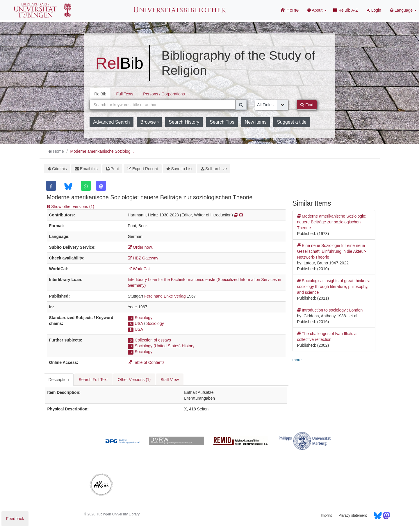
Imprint (326, 515)
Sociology (143, 318)
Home (289, 10)
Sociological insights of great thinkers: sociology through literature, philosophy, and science (334, 286)
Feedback (15, 519)
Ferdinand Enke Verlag (165, 296)
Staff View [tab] (170, 380)
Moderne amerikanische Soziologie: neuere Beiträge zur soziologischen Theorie (332, 222)
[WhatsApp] (86, 186)
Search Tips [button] (222, 122)
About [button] (317, 10)
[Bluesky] (68, 186)
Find (307, 105)
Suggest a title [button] (291, 122)
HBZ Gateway (143, 258)
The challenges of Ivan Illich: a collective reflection (327, 336)
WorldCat (139, 269)
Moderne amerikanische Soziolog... (102, 151)
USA (139, 323)
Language (403, 10)
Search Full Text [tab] (93, 380)
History (188, 346)
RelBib (100, 94)
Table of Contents (146, 362)
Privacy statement (353, 515)
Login (374, 10)
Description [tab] (59, 380)
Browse (150, 122)
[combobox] (163, 105)
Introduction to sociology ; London (330, 310)
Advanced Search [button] (111, 122)
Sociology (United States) (158, 346)
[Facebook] (51, 186)
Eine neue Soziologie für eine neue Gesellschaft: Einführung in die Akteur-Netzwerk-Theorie (332, 251)
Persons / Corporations (164, 94)
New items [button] (256, 122)
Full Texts (125, 94)
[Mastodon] (101, 186)
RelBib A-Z (346, 10)
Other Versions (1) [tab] (134, 380)
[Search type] (272, 105)
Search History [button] (184, 122)
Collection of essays (153, 340)
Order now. (140, 247)
